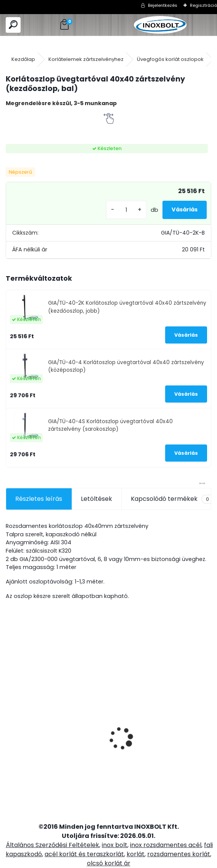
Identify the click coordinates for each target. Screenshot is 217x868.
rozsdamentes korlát (179, 854)
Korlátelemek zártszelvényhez (86, 59)
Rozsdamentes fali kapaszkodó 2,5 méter (34, 706)
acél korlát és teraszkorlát (84, 854)
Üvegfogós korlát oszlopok (170, 59)
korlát (136, 854)
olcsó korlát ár (109, 863)
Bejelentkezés (163, 5)
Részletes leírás (39, 499)
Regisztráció (203, 5)
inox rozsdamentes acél (166, 845)
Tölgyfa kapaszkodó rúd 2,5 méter (84, 720)
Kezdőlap (23, 59)
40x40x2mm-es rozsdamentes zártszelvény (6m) (185, 737)
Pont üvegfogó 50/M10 (129, 709)
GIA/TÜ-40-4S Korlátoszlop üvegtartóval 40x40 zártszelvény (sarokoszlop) (110, 425)
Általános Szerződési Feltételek (52, 845)
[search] (13, 25)
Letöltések (96, 499)
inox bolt (115, 845)
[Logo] (160, 25)
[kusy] (126, 210)
